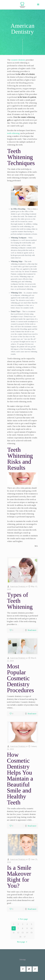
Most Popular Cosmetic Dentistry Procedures (20, 678)
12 (18, 933)
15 (31, 933)
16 (20, 937)
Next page (22, 942)
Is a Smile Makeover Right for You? (19, 877)
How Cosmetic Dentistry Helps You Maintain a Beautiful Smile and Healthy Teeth (20, 778)
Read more (32, 630)
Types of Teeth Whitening (20, 601)
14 (27, 933)
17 (25, 937)
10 (31, 928)
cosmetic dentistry (18, 60)
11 (14, 933)
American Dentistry (18, 586)
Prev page (22, 919)
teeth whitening (13, 133)
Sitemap (23, 960)
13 (23, 933)
